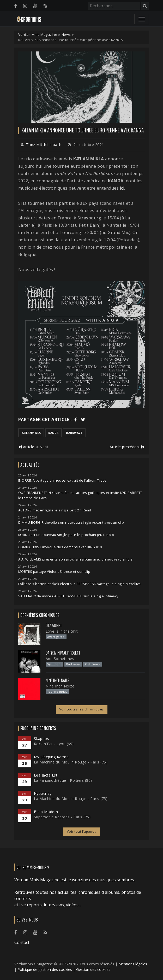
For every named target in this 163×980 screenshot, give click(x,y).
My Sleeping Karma (51, 757)
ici (122, 188)
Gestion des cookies (93, 969)
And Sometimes (60, 659)
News (66, 34)
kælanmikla (31, 433)
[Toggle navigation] (142, 19)
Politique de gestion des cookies (45, 969)
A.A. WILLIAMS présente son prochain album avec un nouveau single (76, 559)
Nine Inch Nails (58, 680)
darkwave (74, 433)
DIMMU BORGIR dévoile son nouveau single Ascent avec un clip (71, 523)
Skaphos (42, 739)
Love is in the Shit (62, 631)
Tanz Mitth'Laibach (44, 145)
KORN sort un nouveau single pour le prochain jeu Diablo (66, 535)
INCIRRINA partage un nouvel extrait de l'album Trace (62, 480)
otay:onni (54, 626)
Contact (22, 942)
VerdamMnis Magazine (38, 34)
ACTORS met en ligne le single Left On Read (55, 510)
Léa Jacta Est (46, 775)
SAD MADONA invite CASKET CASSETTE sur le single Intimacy (68, 596)
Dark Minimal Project (63, 653)
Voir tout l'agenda (82, 832)
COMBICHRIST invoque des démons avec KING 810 (60, 547)
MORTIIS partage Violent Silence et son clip (54, 572)
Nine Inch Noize (60, 686)
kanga (53, 433)
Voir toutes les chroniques (82, 709)
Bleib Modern (46, 812)
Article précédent (127, 447)
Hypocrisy (43, 793)
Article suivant (33, 447)
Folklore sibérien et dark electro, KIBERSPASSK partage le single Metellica (80, 584)
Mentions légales (133, 964)
